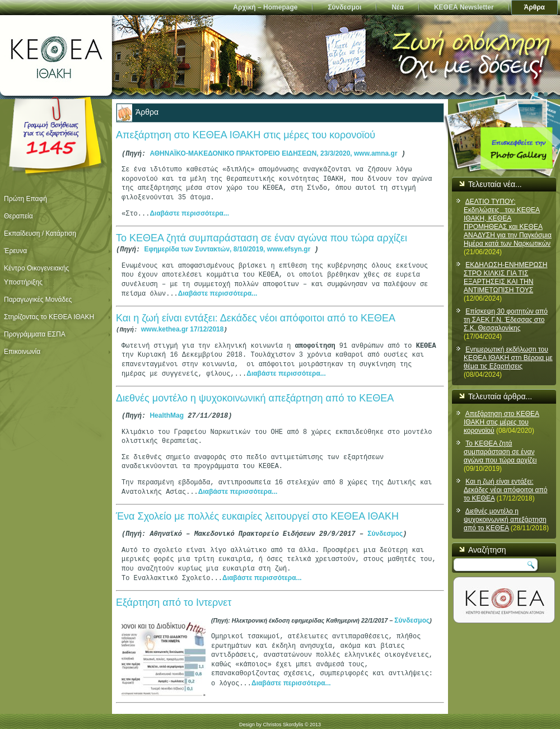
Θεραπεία (18, 216)
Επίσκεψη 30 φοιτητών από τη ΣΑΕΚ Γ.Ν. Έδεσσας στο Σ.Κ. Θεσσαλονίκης (506, 320)
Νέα (397, 7)
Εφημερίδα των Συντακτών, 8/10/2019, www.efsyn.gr (227, 248)
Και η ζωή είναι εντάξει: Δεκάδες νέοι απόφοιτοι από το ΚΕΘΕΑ (256, 316)
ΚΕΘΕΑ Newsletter (464, 7)
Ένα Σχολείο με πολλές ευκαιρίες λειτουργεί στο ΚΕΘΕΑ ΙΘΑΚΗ (257, 512)
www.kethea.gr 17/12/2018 (183, 327)
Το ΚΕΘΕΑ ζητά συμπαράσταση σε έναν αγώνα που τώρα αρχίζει (262, 237)
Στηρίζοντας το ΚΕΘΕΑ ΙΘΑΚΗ (49, 317)
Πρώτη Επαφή (25, 199)
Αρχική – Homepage (265, 7)
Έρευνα (15, 251)
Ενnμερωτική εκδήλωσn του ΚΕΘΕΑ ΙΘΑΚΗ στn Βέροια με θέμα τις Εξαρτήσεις (508, 358)
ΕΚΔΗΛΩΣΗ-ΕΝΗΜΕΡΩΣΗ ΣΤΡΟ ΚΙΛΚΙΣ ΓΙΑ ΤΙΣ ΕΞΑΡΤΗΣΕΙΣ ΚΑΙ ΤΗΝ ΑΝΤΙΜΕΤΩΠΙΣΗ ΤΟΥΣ (506, 277)
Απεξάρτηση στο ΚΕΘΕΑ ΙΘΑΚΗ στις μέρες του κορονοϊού (246, 135)
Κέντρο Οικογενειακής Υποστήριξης (36, 275)
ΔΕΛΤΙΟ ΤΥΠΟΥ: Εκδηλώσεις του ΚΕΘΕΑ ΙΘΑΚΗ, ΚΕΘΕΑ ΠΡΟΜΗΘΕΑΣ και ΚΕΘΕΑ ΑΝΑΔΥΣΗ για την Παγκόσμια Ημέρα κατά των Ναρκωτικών (508, 223)
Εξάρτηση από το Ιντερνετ (174, 597)
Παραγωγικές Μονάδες (38, 300)
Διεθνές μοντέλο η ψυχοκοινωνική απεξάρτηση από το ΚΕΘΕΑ (255, 395)
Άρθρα (535, 7)
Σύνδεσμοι (344, 7)
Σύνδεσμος (385, 529)
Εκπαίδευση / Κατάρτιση (40, 233)
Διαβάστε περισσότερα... (189, 213)
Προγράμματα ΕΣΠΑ (35, 334)
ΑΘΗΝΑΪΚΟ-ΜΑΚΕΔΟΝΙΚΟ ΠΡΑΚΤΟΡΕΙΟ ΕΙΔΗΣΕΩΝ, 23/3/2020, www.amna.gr (273, 153)
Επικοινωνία (22, 352)
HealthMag (167, 412)
